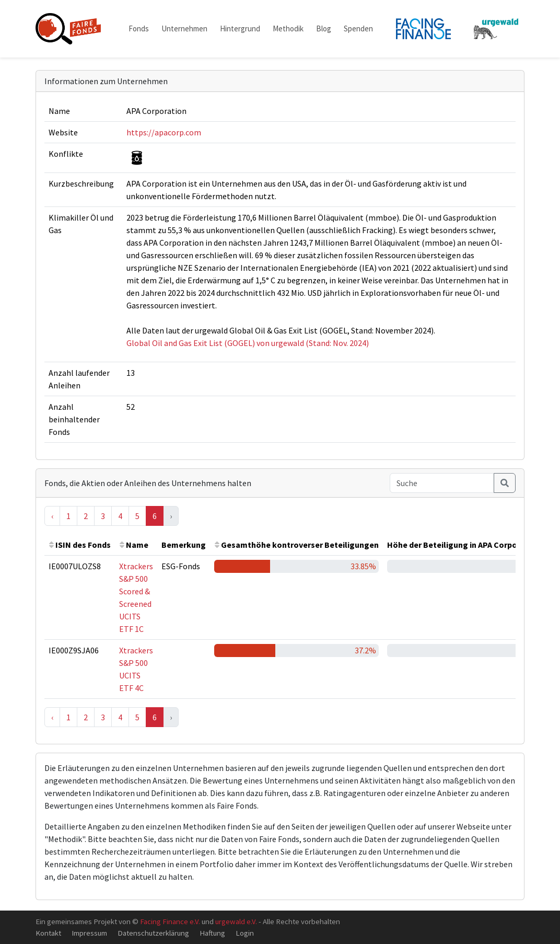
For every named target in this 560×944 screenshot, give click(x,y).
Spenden (358, 28)
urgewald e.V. (236, 921)
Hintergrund (240, 28)
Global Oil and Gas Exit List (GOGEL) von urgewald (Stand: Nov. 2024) (248, 343)
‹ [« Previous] (52, 516)
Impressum (89, 933)
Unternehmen (184, 28)
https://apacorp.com (164, 132)
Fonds (139, 28)
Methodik (288, 28)
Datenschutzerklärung (153, 933)
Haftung (212, 933)
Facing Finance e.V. (170, 921)
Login (245, 933)
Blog (324, 28)
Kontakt (48, 933)
